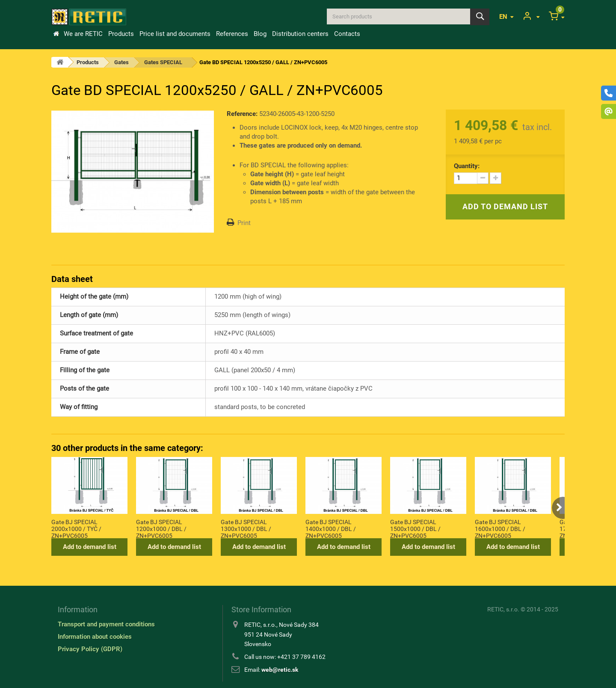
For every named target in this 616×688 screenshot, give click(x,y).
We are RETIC (83, 34)
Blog (260, 34)
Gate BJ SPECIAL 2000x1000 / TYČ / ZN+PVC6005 (76, 528)
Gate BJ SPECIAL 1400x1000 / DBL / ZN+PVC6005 (331, 528)
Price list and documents (175, 34)
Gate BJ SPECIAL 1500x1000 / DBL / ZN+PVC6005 (415, 528)
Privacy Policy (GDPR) (90, 649)
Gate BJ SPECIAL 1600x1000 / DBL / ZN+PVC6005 (500, 528)
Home (56, 34)
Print (244, 223)
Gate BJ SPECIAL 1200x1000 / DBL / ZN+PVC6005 (161, 528)
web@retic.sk (280, 670)
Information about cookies (95, 637)
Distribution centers (300, 34)
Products (121, 34)
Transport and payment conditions (106, 624)
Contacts (347, 34)
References (232, 34)
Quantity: (467, 166)
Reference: (242, 114)
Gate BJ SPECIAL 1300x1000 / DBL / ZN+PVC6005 (246, 528)
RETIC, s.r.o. (503, 609)
